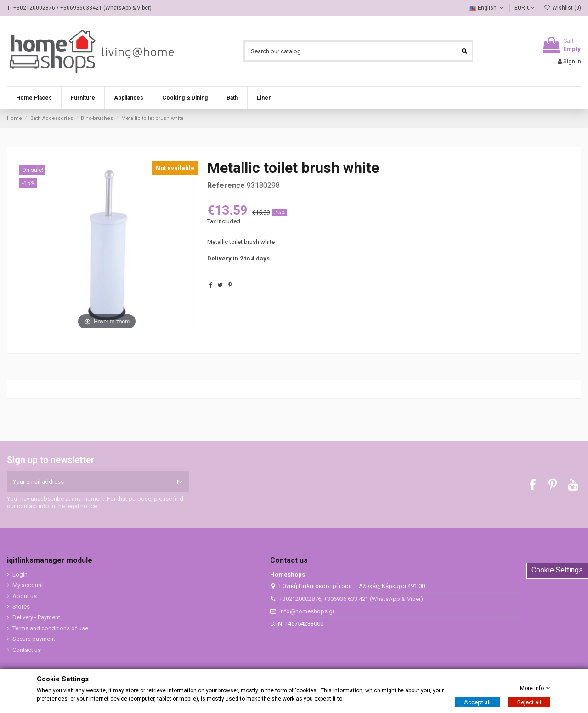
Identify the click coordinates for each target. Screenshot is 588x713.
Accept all (477, 702)
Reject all (529, 702)
